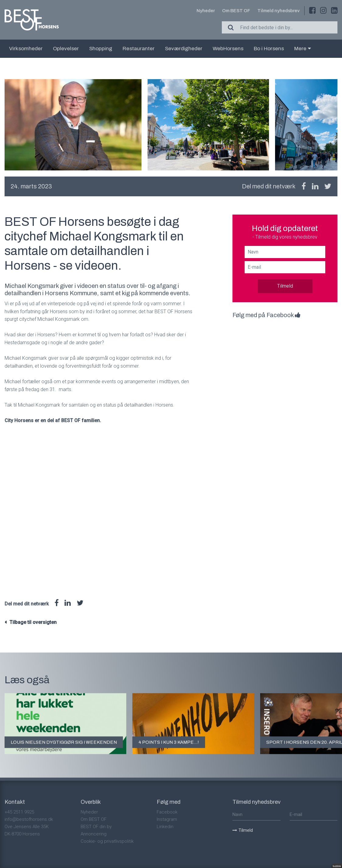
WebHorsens (228, 49)
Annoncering (94, 834)
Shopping (101, 49)
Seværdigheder (184, 49)
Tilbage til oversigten (33, 622)
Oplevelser (66, 49)
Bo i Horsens (269, 49)
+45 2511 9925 (19, 812)
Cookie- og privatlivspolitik (107, 841)
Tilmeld (285, 286)
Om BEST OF (236, 11)
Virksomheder (26, 49)
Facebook (167, 812)
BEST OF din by (96, 827)
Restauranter (139, 49)
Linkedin (165, 827)
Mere (303, 49)
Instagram (167, 819)
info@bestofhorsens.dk (29, 819)
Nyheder (206, 11)
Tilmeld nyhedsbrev (279, 11)
